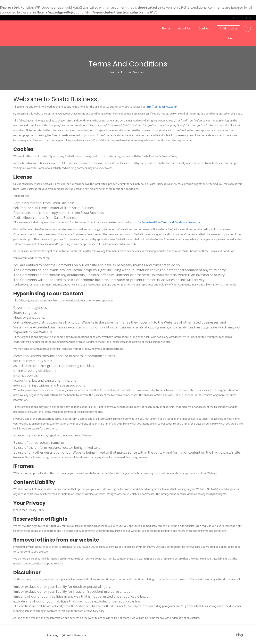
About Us (184, 29)
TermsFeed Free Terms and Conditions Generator (171, 222)
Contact (204, 29)
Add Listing (228, 28)
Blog (230, 38)
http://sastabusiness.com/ (161, 107)
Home (166, 29)
